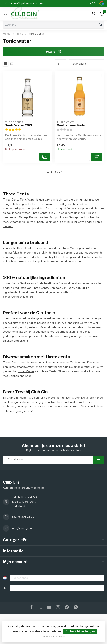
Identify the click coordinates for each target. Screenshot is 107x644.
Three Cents (36, 34)
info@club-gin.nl (22, 528)
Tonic (20, 34)
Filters (53, 52)
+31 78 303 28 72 (23, 517)
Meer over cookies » (54, 636)
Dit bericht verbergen (80, 631)
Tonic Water (26, 371)
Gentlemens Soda (71, 125)
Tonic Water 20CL (19, 125)
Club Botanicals (51, 336)
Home (7, 34)
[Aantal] (86, 157)
